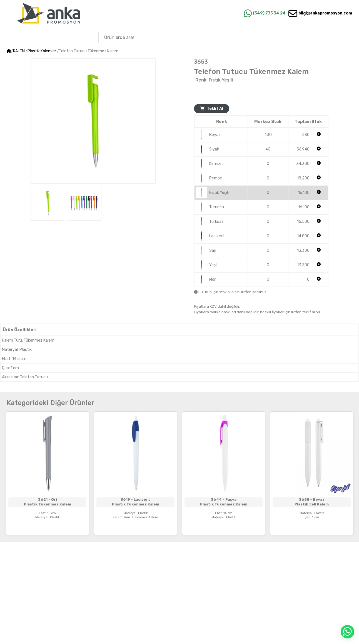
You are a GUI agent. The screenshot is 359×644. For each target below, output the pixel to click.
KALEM (19, 51)
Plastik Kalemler (42, 51)
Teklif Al (212, 109)
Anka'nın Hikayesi (323, 37)
